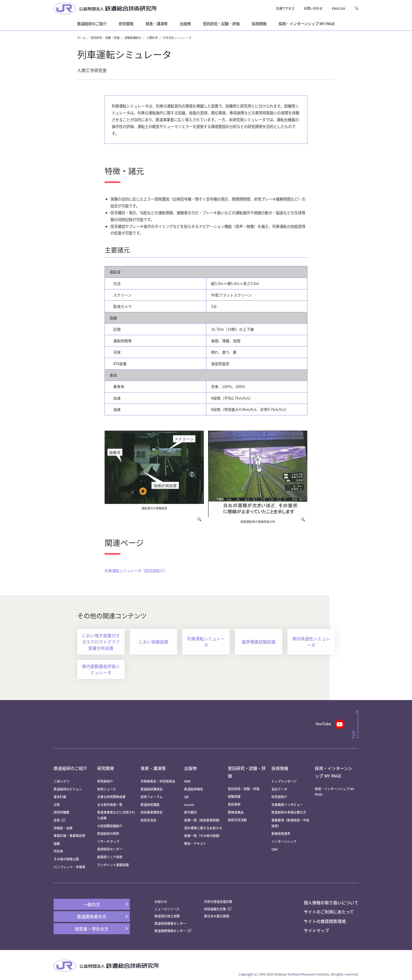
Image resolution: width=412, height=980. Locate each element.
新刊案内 (190, 812)
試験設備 (234, 796)
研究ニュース (107, 789)
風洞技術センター (110, 849)
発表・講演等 (153, 768)
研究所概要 (61, 812)
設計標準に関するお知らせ (203, 828)
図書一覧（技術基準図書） (203, 820)
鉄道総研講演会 (152, 789)
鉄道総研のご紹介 (70, 768)
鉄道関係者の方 (92, 916)
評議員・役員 (63, 828)
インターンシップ (284, 841)
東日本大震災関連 (217, 916)
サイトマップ (316, 930)
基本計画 (61, 797)
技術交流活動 (237, 820)
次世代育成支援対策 (218, 902)
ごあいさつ (61, 781)
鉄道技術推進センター (170, 923)
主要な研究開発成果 (111, 797)
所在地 (58, 851)
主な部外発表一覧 (110, 805)
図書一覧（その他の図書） (203, 836)
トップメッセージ (284, 781)
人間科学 (152, 38)
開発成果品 (236, 812)
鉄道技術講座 (150, 805)
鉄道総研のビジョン (68, 789)
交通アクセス (285, 8)
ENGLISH (339, 8)
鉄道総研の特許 (108, 833)
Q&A (275, 849)
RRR (187, 781)
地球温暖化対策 (215, 909)
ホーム (82, 38)
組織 (57, 843)
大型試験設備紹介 (110, 826)
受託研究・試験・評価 (105, 38)
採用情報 (280, 768)
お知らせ (161, 902)
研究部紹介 (105, 781)
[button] (356, 8)
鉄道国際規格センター (173, 931)
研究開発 (106, 768)
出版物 (190, 768)
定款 (59, 820)
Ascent (189, 805)
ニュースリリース (167, 909)
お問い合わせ (313, 8)
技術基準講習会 (152, 812)
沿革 (57, 805)
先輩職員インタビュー (287, 805)
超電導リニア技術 (110, 857)
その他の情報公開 (66, 859)
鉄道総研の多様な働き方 (289, 812)
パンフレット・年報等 (69, 867)
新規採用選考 (281, 833)
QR (186, 797)
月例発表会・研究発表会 (158, 781)
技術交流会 (148, 820)
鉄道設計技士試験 (167, 916)
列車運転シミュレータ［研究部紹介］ (136, 571)
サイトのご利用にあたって (329, 912)
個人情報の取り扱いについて (331, 902)
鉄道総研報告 (194, 789)
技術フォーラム (152, 797)
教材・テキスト (195, 843)
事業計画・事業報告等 (69, 836)
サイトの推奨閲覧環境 (325, 921)
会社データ (279, 789)
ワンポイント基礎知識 (113, 865)
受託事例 (234, 804)
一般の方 (92, 904)
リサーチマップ (108, 841)
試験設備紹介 (133, 38)
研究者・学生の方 (92, 929)
